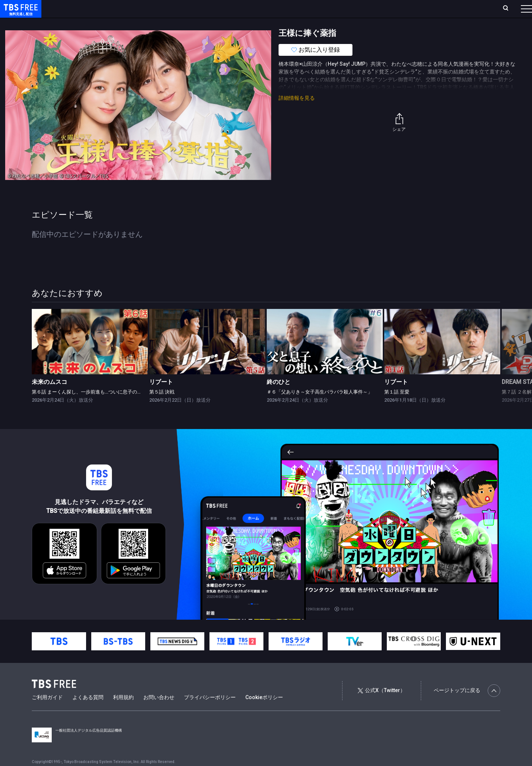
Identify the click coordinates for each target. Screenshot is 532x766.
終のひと (279, 397)
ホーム (83, 8)
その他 (293, 23)
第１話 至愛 (397, 407)
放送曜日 (109, 8)
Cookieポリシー (264, 712)
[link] (90, 356)
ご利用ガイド (47, 712)
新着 (80, 23)
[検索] (457, 9)
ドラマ (149, 23)
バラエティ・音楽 (184, 23)
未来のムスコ (50, 397)
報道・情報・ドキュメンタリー (244, 23)
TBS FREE (20, 13)
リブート (161, 397)
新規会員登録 (425, 8)
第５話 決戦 (162, 407)
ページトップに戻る (467, 705)
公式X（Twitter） (381, 705)
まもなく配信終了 (113, 23)
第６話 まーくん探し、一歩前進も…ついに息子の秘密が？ (94, 407)
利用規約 (123, 712)
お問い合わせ (159, 712)
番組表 (509, 8)
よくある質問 (88, 712)
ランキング (140, 8)
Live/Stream (175, 8)
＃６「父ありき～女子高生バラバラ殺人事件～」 (320, 407)
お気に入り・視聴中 (220, 8)
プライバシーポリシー (210, 712)
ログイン (388, 8)
